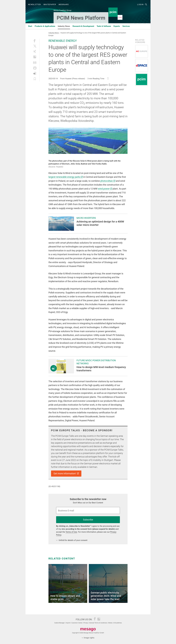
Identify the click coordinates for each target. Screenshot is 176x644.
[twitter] (35, 46)
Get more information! (66, 473)
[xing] (35, 51)
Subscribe (88, 520)
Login (140, 4)
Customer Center (77, 623)
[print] (35, 68)
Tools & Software (104, 26)
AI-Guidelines (118, 623)
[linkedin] (35, 57)
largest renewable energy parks (66, 177)
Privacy (86, 623)
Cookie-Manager (60, 623)
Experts (117, 26)
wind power (105, 189)
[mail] (35, 62)
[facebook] (35, 40)
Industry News (64, 26)
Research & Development (83, 26)
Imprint (68, 623)
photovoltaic (108, 181)
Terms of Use (71, 532)
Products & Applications (45, 26)
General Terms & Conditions (98, 623)
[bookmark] (108, 79)
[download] (35, 73)
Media (110, 623)
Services (126, 26)
